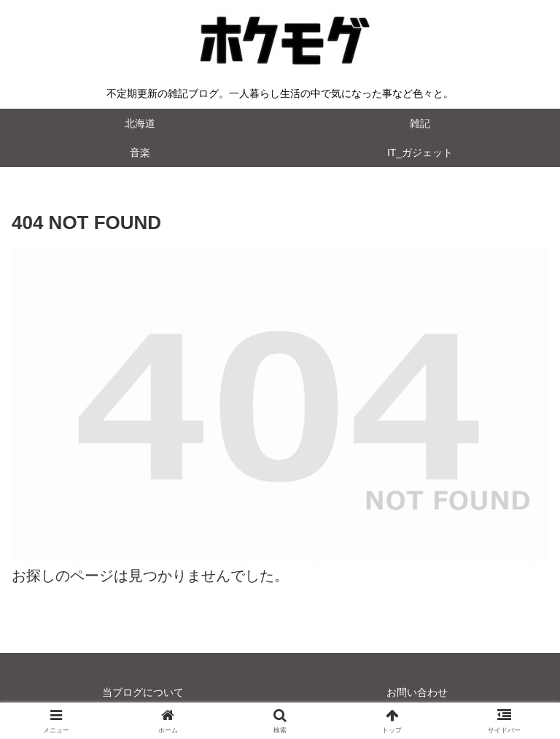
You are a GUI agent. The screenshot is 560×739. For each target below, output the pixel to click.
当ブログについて (143, 692)
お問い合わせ (417, 692)
